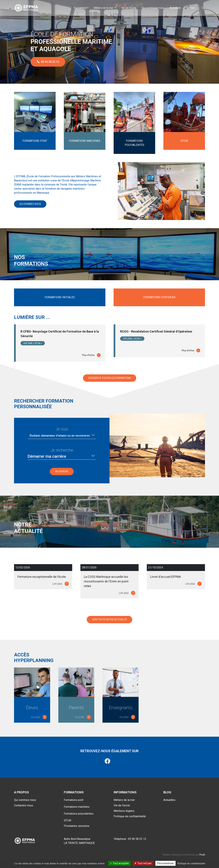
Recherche (62, 470)
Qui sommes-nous (30, 204)
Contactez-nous (24, 804)
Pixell (202, 853)
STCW (67, 819)
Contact (191, 8)
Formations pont (74, 798)
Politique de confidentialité (130, 815)
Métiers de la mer (104, 8)
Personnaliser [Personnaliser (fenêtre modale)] (165, 863)
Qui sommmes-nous (153, 8)
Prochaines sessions (77, 824)
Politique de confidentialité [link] (191, 863)
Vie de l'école (129, 8)
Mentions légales (124, 809)
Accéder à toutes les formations (110, 376)
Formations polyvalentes (79, 812)
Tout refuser (143, 863)
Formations (80, 8)
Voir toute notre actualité (109, 619)
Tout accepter (119, 863)
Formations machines (77, 805)
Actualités (175, 8)
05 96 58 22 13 (48, 62)
